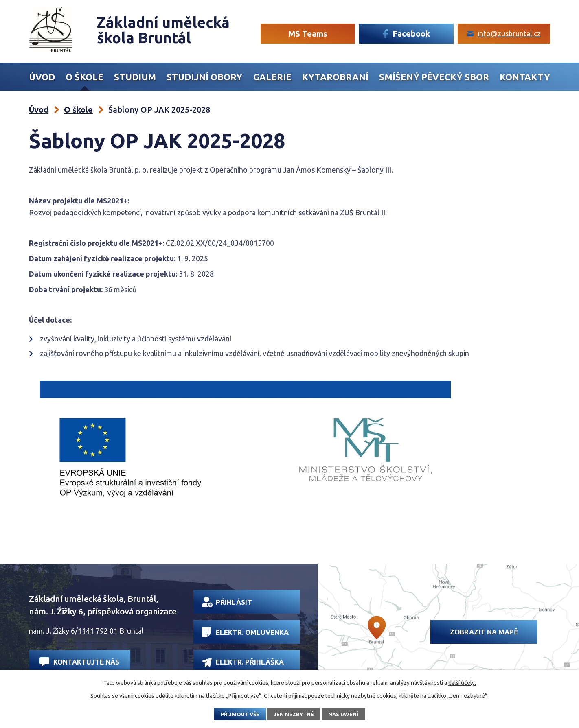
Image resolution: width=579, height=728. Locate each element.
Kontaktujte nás (79, 662)
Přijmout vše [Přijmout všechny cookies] (240, 714)
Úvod (42, 77)
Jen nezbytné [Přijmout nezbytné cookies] (294, 714)
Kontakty (525, 77)
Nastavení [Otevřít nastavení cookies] (343, 714)
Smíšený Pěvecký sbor (434, 77)
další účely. (462, 683)
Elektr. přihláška (243, 662)
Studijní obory (204, 77)
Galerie (272, 77)
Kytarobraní (335, 77)
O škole (84, 77)
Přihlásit (227, 602)
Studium (135, 77)
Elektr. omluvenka (245, 632)
